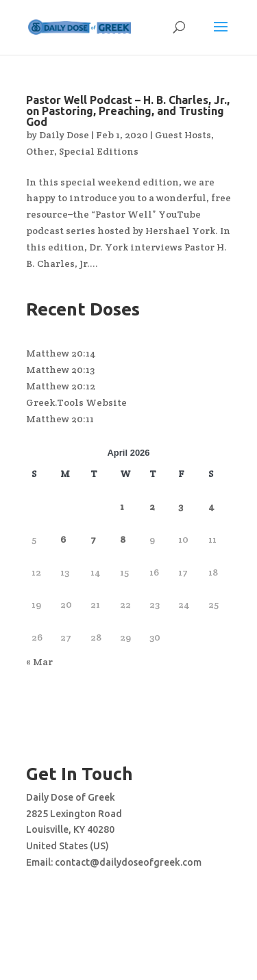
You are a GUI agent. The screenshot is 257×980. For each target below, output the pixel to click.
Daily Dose (64, 135)
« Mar (39, 662)
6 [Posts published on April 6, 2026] (63, 539)
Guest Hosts (183, 135)
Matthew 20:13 (60, 370)
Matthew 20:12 (61, 386)
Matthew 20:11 (60, 419)
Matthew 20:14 (61, 353)
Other (40, 151)
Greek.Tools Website (76, 402)
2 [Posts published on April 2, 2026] (152, 506)
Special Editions (99, 151)
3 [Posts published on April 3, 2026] (181, 506)
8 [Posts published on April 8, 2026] (123, 539)
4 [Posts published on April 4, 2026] (211, 506)
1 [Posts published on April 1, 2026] (122, 506)
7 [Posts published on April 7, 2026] (93, 539)
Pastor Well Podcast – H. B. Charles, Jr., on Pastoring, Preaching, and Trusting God (128, 111)
